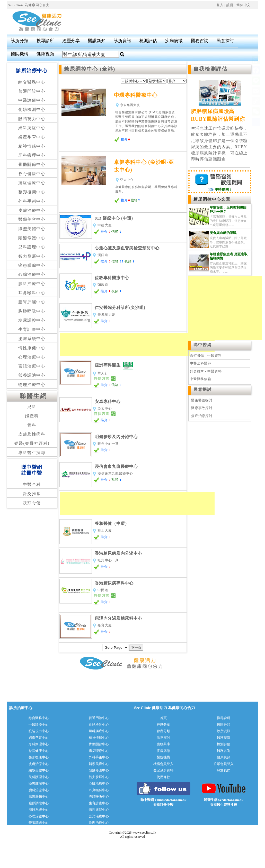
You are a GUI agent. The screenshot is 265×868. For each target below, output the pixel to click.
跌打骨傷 (32, 503)
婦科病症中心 (32, 128)
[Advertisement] (137, 345)
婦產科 (32, 416)
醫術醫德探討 (202, 400)
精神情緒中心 (32, 146)
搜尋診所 (45, 41)
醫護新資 (224, 738)
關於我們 (224, 770)
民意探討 (225, 41)
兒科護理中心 (32, 247)
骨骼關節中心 (32, 164)
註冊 (230, 5)
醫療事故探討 (202, 408)
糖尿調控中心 (32, 320)
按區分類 (224, 725)
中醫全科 (32, 484)
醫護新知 (97, 41)
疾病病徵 (174, 41)
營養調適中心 (32, 375)
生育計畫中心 (32, 329)
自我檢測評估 (210, 69)
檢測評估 (148, 41)
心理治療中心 (32, 357)
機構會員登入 (163, 764)
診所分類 (20, 41)
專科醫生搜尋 (32, 453)
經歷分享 (71, 41)
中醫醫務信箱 (201, 379)
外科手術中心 (32, 201)
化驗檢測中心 (32, 110)
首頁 (163, 718)
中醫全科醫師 (201, 363)
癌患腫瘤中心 (32, 265)
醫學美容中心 (32, 219)
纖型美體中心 (32, 229)
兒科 (32, 407)
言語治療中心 (32, 366)
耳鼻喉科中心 (32, 293)
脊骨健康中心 (32, 174)
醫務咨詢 (200, 41)
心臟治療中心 (32, 274)
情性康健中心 (32, 348)
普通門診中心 (32, 91)
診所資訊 (122, 41)
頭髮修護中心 (32, 238)
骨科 (32, 425)
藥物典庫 (163, 744)
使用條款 (163, 777)
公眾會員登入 (224, 764)
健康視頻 (45, 54)
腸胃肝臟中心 (32, 302)
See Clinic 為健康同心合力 (29, 5)
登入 (220, 5)
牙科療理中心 (32, 155)
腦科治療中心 (32, 284)
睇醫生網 (33, 396)
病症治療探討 (202, 416)
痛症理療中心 (32, 183)
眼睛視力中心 (32, 119)
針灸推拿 (32, 494)
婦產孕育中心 (32, 137)
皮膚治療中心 (32, 210)
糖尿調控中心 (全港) (90, 69)
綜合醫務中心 (32, 82)
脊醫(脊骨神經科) (32, 443)
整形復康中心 (32, 192)
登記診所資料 (163, 770)
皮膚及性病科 (32, 434)
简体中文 (244, 5)
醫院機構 (20, 54)
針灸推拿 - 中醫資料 (206, 371)
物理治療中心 (32, 385)
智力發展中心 (32, 256)
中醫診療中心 (32, 100)
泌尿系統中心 (32, 339)
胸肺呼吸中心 (32, 311)
